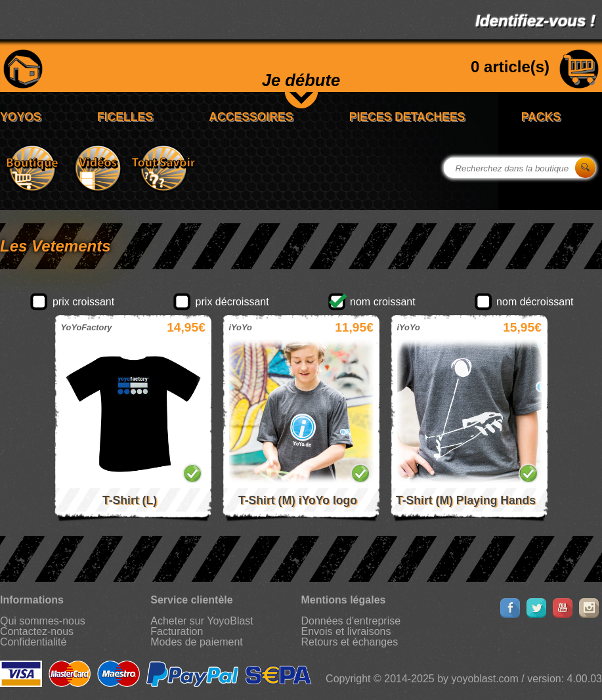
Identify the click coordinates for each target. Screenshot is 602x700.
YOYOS (21, 117)
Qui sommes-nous (43, 621)
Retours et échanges (350, 642)
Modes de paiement (197, 642)
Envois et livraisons (346, 631)
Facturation (177, 631)
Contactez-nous (37, 631)
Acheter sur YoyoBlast (202, 621)
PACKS (541, 117)
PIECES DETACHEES (407, 117)
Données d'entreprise (351, 621)
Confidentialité (33, 642)
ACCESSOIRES (251, 117)
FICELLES (125, 117)
